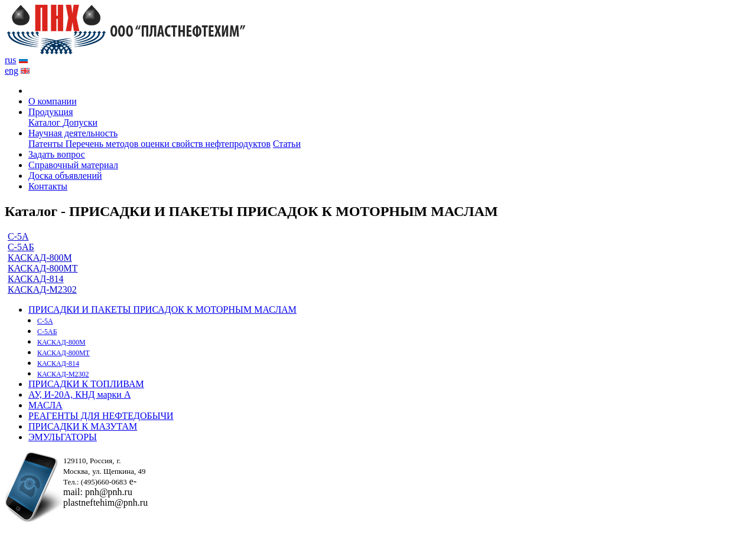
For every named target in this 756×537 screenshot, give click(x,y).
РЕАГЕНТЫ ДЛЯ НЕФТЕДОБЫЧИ (101, 416)
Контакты (48, 186)
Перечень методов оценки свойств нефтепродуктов (168, 144)
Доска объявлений (65, 176)
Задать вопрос (57, 154)
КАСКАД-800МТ (43, 268)
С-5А (18, 236)
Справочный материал (73, 165)
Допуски (80, 122)
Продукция (51, 112)
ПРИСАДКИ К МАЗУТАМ (83, 426)
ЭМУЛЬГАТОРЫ (63, 437)
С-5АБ (21, 247)
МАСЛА (45, 405)
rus (11, 60)
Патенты (47, 144)
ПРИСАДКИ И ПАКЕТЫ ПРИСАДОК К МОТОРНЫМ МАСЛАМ (162, 310)
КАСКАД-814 (36, 279)
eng (12, 71)
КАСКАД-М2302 (42, 289)
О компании (53, 101)
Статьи (287, 144)
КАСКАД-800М (40, 258)
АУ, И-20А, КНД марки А (79, 394)
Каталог (45, 122)
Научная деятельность (73, 133)
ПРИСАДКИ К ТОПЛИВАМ (86, 384)
